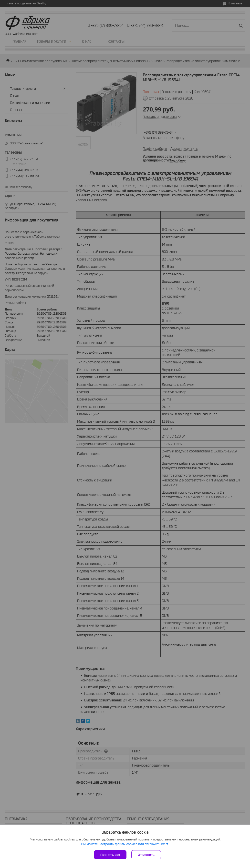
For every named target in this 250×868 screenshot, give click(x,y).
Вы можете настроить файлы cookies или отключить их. (123, 844)
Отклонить (146, 855)
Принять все (110, 855)
